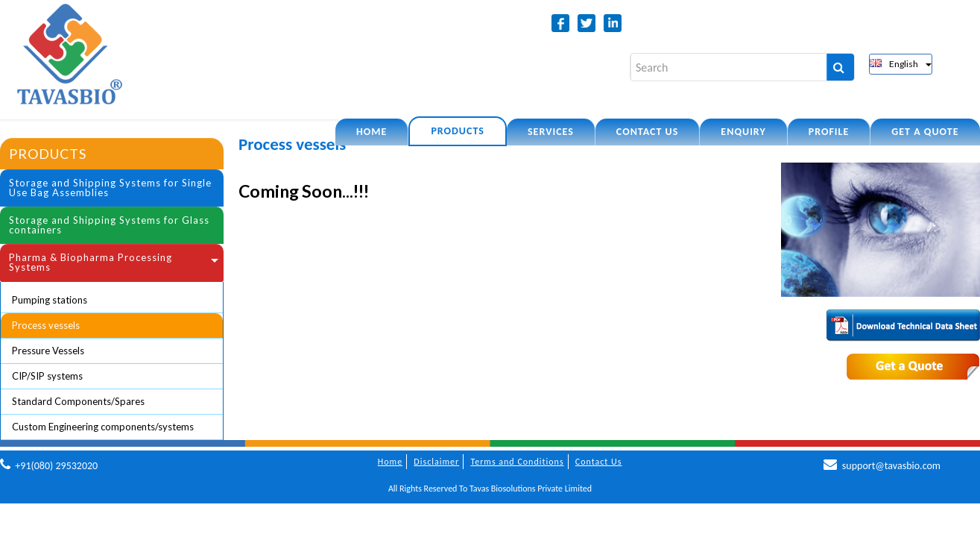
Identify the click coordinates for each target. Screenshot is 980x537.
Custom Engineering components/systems (103, 427)
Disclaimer (436, 462)
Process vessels (46, 325)
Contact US (647, 132)
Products (458, 131)
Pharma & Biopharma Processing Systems (91, 262)
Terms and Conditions (517, 462)
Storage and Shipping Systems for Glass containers (109, 225)
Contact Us (599, 462)
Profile (829, 132)
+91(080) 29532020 (56, 466)
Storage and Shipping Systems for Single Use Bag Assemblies (110, 188)
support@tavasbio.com (891, 466)
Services (551, 132)
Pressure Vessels (48, 351)
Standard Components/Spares (78, 401)
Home (372, 132)
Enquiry (743, 132)
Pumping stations (50, 300)
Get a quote (925, 132)
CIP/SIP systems (47, 376)
